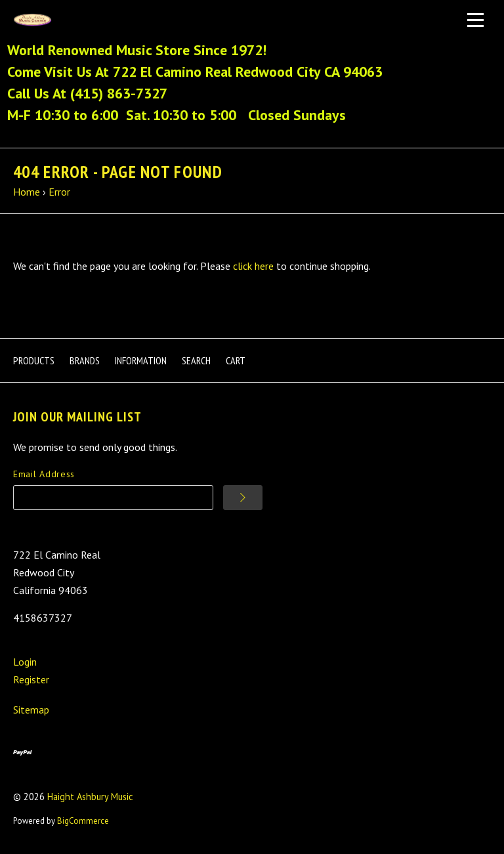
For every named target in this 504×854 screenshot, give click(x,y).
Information (141, 360)
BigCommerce (83, 821)
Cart (236, 360)
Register (31, 679)
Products (34, 360)
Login (25, 662)
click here (253, 266)
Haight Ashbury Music (90, 797)
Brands (85, 360)
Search (196, 360)
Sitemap (31, 710)
